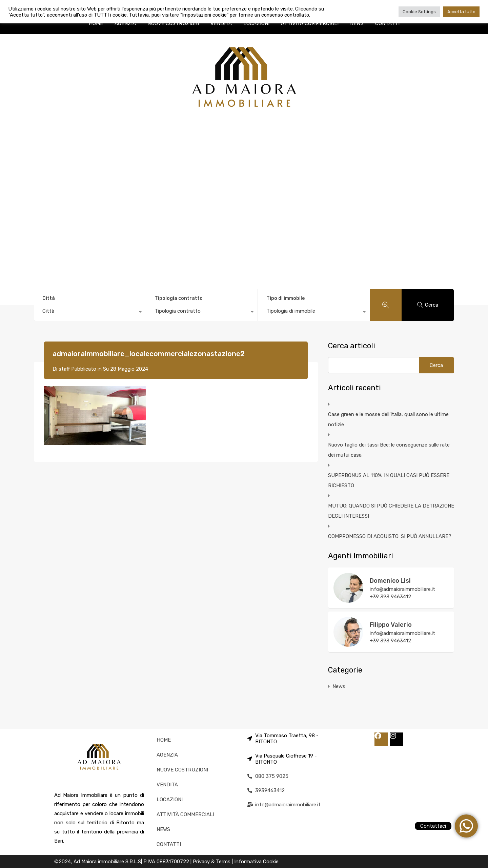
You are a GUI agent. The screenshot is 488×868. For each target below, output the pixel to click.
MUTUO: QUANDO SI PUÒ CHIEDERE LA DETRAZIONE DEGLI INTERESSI (391, 511)
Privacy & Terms (212, 862)
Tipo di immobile (286, 298)
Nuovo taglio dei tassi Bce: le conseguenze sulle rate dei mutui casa (389, 450)
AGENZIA (125, 23)
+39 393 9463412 (390, 597)
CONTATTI (387, 23)
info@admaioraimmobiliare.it (402, 589)
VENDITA (221, 23)
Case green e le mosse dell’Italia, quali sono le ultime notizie (388, 419)
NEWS (357, 23)
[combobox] (90, 313)
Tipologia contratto (179, 298)
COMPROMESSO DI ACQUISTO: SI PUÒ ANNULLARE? (390, 536)
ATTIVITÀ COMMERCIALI (310, 23)
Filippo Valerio (391, 625)
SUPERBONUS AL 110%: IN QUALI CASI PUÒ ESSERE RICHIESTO (389, 480)
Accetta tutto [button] (461, 12)
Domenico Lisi (390, 581)
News (339, 686)
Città (49, 298)
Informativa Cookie (256, 862)
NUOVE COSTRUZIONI (173, 23)
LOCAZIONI (256, 23)
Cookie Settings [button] (419, 12)
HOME (96, 23)
